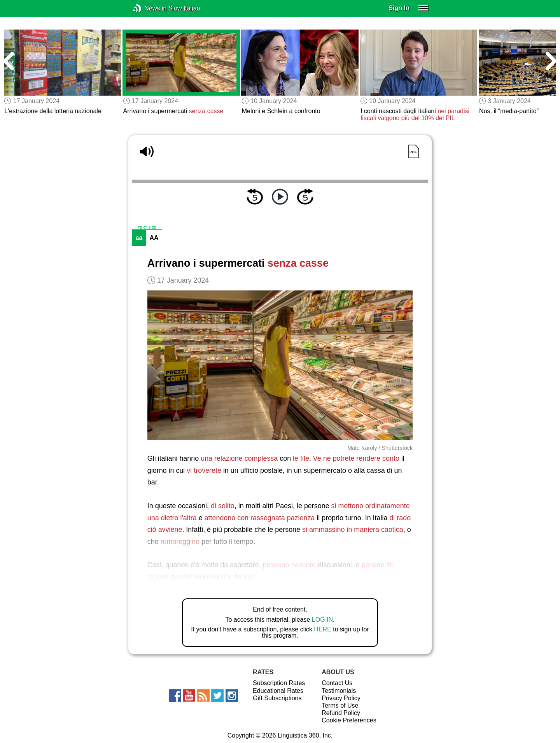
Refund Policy (341, 713)
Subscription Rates (279, 683)
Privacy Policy (341, 698)
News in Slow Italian (149, 8)
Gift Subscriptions (277, 698)
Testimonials (339, 691)
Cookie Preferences (349, 720)
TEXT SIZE (147, 227)
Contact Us (337, 683)
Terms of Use (340, 705)
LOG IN (322, 620)
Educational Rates (278, 691)
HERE (322, 629)
